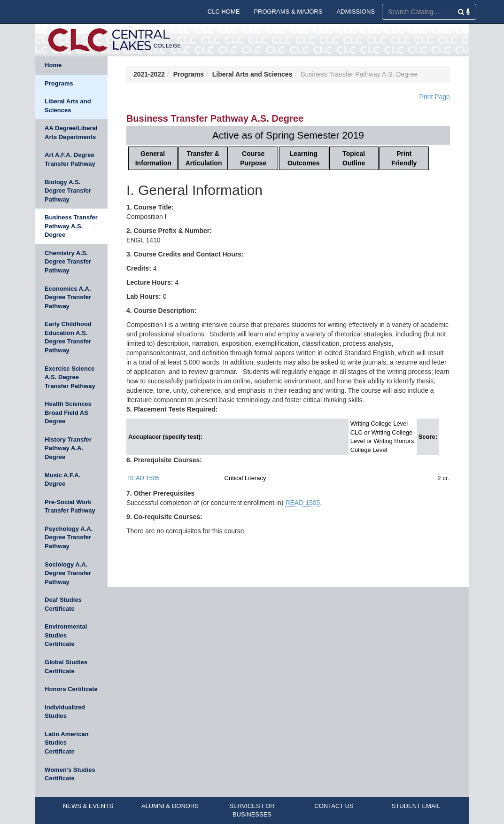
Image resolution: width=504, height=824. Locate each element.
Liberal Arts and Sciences (68, 106)
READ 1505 (143, 478)
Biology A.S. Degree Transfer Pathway (68, 191)
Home (53, 65)
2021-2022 (149, 74)
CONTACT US (334, 806)
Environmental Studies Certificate (66, 635)
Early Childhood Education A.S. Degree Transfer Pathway (68, 337)
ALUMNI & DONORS (170, 806)
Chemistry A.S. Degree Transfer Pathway (68, 262)
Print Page (435, 97)
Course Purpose (253, 158)
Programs (59, 83)
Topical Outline (354, 158)
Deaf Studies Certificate (63, 604)
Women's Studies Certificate (70, 774)
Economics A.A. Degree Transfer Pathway (68, 297)
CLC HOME (224, 12)
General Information (153, 158)
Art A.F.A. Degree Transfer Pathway (70, 159)
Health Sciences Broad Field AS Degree (68, 412)
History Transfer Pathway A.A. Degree (68, 448)
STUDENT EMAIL (416, 806)
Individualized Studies (65, 712)
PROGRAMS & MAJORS (288, 12)
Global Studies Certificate (66, 667)
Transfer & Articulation (204, 158)
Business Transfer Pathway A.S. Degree (71, 226)
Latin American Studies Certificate (66, 743)
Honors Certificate (71, 689)
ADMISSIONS (356, 12)
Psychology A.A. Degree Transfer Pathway (69, 537)
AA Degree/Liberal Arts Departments (71, 132)
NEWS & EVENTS (88, 806)
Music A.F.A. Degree (62, 480)
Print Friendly (404, 158)
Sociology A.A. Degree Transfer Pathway (68, 573)
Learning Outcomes (303, 158)
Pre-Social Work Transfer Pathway (70, 506)
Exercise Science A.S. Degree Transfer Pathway (70, 377)
